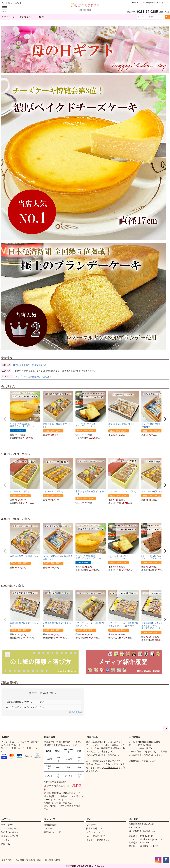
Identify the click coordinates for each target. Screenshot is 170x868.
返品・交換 (92, 737)
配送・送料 (50, 737)
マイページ (8, 17)
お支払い (6, 737)
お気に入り (26, 17)
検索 (167, 17)
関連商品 (5, 844)
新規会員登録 (149, 3)
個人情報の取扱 (53, 860)
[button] (5, 419)
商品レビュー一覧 (52, 832)
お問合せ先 (135, 737)
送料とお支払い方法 (62, 806)
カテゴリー (7, 819)
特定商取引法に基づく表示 (29, 860)
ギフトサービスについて (98, 840)
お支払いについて (95, 832)
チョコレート (8, 840)
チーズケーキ (8, 825)
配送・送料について (96, 828)
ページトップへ (166, 728)
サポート (91, 819)
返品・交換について (96, 836)
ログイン (137, 3)
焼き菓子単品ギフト (11, 836)
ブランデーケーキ (10, 828)
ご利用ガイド (163, 3)
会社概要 (134, 819)
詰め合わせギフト (10, 832)
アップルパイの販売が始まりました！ (26, 377)
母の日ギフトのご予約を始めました (24, 365)
